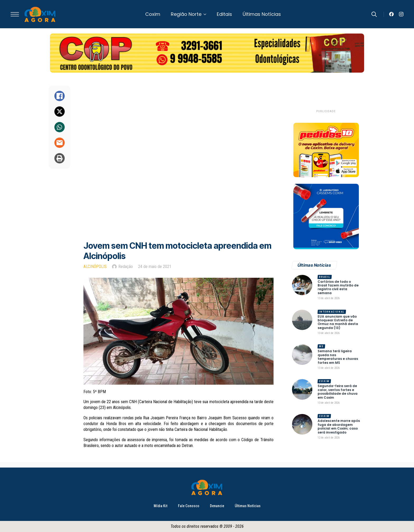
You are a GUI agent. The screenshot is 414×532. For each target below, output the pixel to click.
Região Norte (186, 14)
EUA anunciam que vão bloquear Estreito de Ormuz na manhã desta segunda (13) (338, 322)
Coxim (153, 14)
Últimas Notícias (262, 14)
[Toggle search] (374, 14)
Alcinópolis (95, 267)
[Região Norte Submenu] (206, 14)
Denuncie (217, 506)
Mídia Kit (161, 506)
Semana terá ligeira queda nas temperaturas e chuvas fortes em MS (338, 357)
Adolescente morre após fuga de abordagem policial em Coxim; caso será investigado (339, 427)
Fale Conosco (189, 506)
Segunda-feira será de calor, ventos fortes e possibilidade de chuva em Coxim (338, 392)
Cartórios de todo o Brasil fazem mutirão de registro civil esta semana (338, 288)
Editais (224, 14)
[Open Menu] (15, 14)
